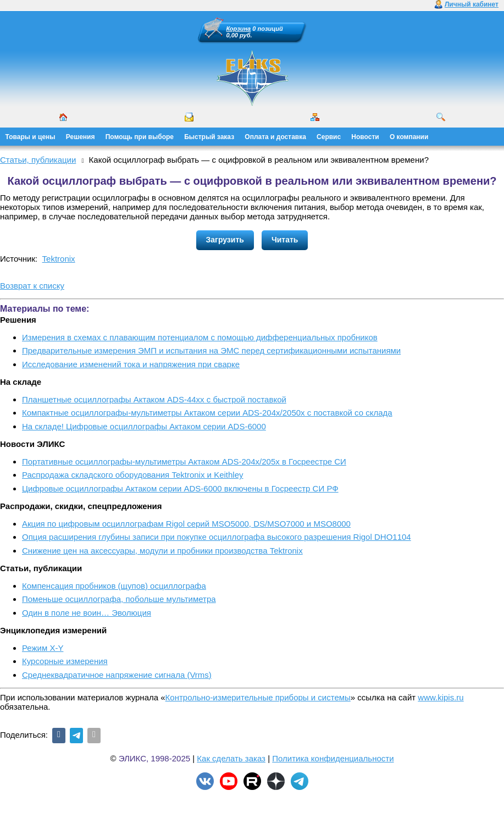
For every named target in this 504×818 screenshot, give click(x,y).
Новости (365, 137)
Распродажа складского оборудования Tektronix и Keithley (133, 475)
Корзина (239, 29)
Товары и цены (31, 137)
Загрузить (225, 240)
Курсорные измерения (65, 661)
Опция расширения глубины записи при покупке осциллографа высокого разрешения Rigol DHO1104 (217, 537)
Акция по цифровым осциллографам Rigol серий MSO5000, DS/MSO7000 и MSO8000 (186, 524)
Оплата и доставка (275, 137)
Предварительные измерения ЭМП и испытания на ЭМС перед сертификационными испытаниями (211, 350)
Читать (285, 240)
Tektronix (59, 259)
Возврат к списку (32, 286)
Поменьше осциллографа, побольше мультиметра (119, 599)
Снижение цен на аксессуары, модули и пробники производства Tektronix (162, 551)
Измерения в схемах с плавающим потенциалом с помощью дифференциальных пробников (200, 337)
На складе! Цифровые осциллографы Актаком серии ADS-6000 (144, 426)
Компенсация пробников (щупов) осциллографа (114, 586)
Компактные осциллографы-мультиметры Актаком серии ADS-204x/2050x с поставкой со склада (207, 413)
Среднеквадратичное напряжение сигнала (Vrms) (117, 675)
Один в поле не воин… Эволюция (87, 613)
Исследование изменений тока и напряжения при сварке (131, 364)
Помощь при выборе (140, 137)
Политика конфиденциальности (333, 758)
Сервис (329, 137)
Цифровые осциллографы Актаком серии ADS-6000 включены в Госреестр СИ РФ (180, 488)
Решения (81, 137)
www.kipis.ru (441, 697)
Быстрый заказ (209, 137)
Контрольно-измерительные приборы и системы (258, 697)
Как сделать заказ (231, 758)
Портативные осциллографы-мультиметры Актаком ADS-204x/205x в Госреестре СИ (184, 461)
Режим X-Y (43, 648)
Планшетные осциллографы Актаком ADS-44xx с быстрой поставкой (154, 399)
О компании (409, 137)
